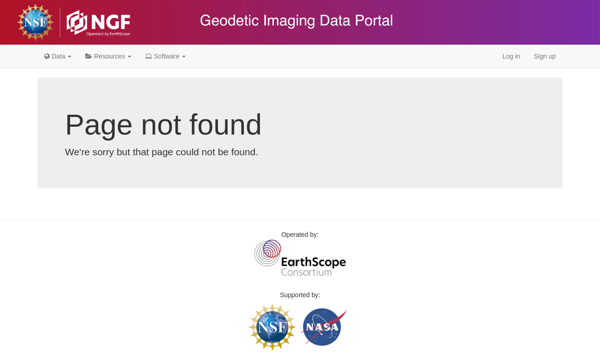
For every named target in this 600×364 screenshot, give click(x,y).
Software (165, 56)
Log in (511, 56)
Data (58, 56)
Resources (108, 56)
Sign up (545, 56)
